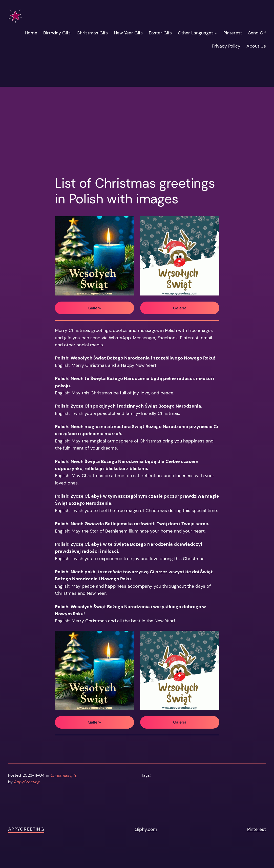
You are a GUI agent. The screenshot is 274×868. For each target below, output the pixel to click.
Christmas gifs (64, 775)
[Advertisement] (137, 110)
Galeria (180, 308)
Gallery (94, 308)
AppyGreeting (26, 829)
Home (31, 33)
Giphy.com (146, 829)
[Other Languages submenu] (216, 33)
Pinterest (257, 829)
